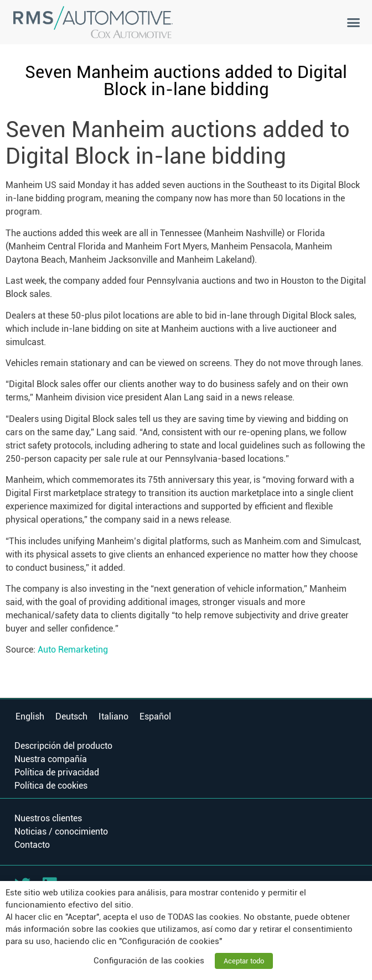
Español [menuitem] (155, 716)
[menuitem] (30, 717)
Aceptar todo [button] (244, 961)
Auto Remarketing (73, 650)
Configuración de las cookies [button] (149, 961)
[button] (354, 22)
